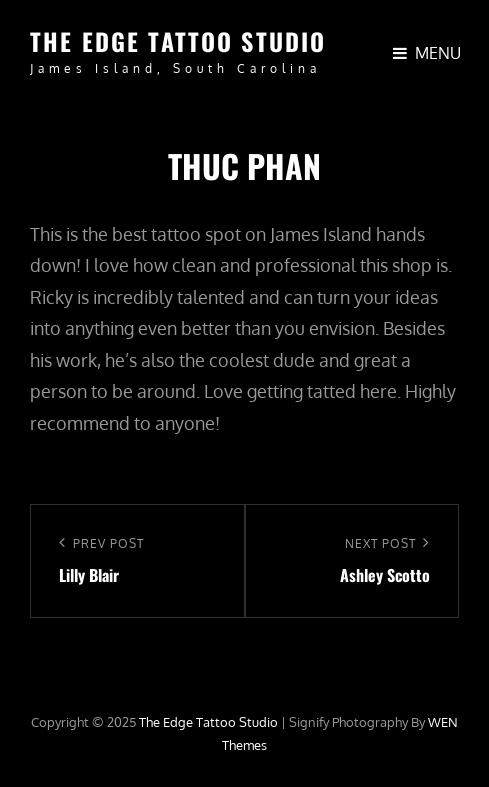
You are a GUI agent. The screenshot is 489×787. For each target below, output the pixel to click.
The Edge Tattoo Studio (178, 41)
